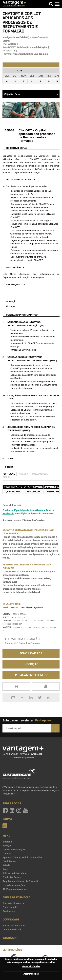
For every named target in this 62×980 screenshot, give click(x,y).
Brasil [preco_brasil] (7, 477)
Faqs (5, 869)
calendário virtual (12, 930)
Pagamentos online (15, 889)
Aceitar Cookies (31, 974)
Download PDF (31, 653)
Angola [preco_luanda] (23, 474)
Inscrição (31, 664)
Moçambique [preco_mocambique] (40, 474)
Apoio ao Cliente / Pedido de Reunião (22, 857)
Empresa (7, 842)
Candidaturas (10, 861)
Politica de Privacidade (14, 873)
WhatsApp (10, 938)
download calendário (13, 926)
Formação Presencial (13, 903)
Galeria (6, 865)
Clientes (7, 854)
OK (55, 730)
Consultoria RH (10, 907)
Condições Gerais (11, 877)
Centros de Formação (14, 850)
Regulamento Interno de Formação (21, 881)
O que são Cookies (31, 966)
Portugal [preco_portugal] (9, 474)
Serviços (7, 846)
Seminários (9, 911)
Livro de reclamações (14, 885)
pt (5, 826)
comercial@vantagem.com (31, 607)
